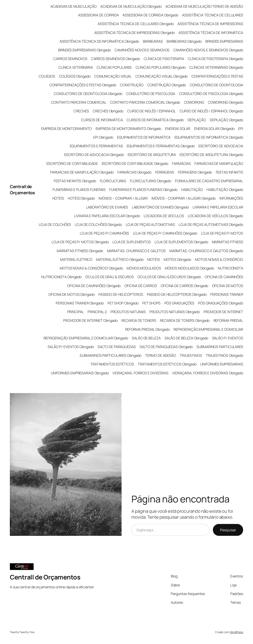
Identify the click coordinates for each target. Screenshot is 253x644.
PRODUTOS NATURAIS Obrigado (175, 312)
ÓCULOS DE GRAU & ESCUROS (110, 277)
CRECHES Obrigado (108, 111)
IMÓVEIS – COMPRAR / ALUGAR (123, 198)
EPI (241, 129)
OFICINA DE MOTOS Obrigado (72, 294)
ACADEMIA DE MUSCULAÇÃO (74, 6)
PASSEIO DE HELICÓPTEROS (121, 294)
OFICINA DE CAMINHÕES (224, 277)
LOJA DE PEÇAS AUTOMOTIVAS (150, 224)
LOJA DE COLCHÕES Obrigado (98, 224)
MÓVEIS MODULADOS (144, 268)
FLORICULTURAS (113, 181)
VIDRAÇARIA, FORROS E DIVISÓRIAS (140, 373)
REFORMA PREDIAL (228, 320)
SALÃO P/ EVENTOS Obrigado (71, 347)
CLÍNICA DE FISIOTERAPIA (164, 59)
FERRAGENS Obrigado (195, 172)
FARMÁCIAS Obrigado (134, 172)
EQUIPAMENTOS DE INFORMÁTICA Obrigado (209, 137)
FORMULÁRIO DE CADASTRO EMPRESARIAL (209, 181)
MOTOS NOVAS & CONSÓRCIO (219, 259)
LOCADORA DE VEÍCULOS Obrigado (215, 216)
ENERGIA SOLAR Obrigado (214, 129)
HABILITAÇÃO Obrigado (225, 190)
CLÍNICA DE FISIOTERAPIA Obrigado (215, 59)
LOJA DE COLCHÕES (55, 224)
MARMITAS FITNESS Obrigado (80, 251)
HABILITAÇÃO (192, 190)
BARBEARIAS (153, 41)
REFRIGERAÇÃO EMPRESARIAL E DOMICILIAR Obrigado (86, 338)
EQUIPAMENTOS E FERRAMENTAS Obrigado (161, 146)
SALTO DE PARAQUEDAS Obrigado (166, 347)
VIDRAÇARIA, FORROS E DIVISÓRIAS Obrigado (208, 373)
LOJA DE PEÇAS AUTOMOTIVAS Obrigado (211, 224)
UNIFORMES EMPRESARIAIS (222, 364)
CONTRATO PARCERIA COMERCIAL (79, 102)
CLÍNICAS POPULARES (114, 67)
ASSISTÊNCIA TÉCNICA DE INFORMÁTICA (211, 33)
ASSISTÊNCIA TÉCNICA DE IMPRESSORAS (210, 24)
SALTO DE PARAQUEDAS (117, 347)
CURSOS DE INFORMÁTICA (102, 120)
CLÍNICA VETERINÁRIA (76, 67)
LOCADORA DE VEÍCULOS (164, 216)
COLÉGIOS (47, 76)
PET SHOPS (151, 303)
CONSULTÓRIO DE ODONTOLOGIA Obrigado (88, 94)
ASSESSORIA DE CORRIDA (98, 15)
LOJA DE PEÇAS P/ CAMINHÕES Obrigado (165, 233)
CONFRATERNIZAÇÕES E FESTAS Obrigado (83, 85)
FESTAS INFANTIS (230, 172)
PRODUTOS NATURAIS (128, 312)
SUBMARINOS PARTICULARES (220, 347)
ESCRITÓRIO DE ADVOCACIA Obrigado (94, 155)
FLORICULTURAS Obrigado (151, 181)
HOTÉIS (58, 198)
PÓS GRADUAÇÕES (179, 303)
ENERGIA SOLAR (178, 129)
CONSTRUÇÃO (132, 85)
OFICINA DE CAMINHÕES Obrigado (94, 286)
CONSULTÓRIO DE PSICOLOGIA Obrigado (211, 94)
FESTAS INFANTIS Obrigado (75, 181)
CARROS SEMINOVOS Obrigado (116, 59)
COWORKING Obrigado (226, 102)
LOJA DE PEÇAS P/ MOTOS (222, 233)
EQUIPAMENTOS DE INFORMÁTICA (144, 137)
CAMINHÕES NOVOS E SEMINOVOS (142, 50)
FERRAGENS (165, 172)
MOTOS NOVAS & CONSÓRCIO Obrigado (91, 268)
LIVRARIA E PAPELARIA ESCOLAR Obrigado (107, 216)
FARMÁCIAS (181, 163)
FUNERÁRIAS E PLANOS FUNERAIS (79, 190)
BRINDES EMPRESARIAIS (224, 41)
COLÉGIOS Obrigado (75, 76)
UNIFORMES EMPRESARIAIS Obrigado (80, 373)
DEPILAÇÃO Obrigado (226, 120)
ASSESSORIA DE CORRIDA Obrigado (150, 15)
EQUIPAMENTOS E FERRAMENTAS (96, 146)
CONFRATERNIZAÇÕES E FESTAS (217, 76)
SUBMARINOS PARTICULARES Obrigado (110, 355)
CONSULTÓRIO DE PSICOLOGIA (151, 94)
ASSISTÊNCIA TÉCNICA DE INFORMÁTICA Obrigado (99, 41)
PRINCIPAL (76, 312)
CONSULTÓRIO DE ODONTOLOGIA (216, 85)
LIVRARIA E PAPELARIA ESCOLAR (218, 207)
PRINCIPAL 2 (97, 312)
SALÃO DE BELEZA (146, 338)
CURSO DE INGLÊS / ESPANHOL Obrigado (211, 111)
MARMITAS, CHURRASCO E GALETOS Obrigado (206, 251)
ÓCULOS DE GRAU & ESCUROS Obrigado (169, 277)
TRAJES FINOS (191, 355)
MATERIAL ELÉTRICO (76, 259)
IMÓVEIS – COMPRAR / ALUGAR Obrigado (184, 198)
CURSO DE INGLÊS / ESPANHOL (151, 111)
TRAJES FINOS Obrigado (224, 355)
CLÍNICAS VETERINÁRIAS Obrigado (216, 67)
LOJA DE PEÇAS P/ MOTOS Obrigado (80, 242)
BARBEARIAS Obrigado (184, 41)
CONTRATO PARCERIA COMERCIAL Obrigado (145, 102)
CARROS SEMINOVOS (70, 59)
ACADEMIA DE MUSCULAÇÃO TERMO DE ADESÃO (204, 6)
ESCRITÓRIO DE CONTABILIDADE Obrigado (135, 163)
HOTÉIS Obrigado (81, 198)
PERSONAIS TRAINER (227, 294)
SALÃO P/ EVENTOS (228, 338)
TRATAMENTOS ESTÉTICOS (112, 364)
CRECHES (81, 111)
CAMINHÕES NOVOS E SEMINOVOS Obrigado (208, 50)
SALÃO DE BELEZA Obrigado (186, 338)
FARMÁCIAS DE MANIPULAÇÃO (219, 163)
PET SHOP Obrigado (123, 303)
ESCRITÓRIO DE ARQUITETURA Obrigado (211, 155)
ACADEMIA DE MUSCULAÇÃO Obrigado (131, 6)
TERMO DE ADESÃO (160, 355)
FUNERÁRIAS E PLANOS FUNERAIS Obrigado (143, 190)
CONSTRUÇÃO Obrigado (167, 85)
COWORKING (194, 102)
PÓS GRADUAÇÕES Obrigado (221, 303)
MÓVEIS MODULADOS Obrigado (190, 268)
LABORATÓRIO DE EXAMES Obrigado (160, 207)
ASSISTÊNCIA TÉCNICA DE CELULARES (213, 15)
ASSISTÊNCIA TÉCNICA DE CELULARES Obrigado (136, 24)
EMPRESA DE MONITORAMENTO (67, 129)
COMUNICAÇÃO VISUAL (113, 76)
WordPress (236, 632)
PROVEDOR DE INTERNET (223, 312)
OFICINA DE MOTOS (228, 286)
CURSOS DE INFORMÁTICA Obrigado (155, 120)
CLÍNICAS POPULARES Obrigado (161, 67)
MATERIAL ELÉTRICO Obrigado (120, 259)
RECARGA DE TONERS (139, 320)
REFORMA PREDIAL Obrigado (147, 329)
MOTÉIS (153, 259)
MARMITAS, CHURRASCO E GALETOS (136, 251)
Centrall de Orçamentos (22, 190)
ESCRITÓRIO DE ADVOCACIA (221, 146)
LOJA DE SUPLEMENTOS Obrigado (181, 242)
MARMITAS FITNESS (228, 242)
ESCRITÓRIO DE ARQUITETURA (152, 155)
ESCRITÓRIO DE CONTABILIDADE (72, 163)
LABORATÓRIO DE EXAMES (107, 207)
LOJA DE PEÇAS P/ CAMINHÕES (104, 233)
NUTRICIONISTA (230, 268)
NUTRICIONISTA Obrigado (61, 277)
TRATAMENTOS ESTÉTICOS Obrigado (167, 364)
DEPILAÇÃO (197, 120)
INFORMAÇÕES (231, 198)
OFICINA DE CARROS (141, 286)
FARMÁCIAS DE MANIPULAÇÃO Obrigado (82, 172)
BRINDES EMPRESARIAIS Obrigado (84, 50)
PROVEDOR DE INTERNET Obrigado (90, 320)
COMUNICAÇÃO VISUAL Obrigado (161, 76)
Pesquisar (228, 530)
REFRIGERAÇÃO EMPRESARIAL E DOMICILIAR (208, 329)
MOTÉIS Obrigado (177, 259)
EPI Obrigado (103, 137)
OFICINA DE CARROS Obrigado (184, 286)
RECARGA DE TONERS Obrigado (185, 320)
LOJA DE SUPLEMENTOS (132, 242)
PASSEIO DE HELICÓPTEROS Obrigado (177, 294)
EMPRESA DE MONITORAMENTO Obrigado (129, 129)
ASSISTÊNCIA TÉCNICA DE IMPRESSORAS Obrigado (135, 33)
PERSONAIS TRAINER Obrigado (80, 303)
